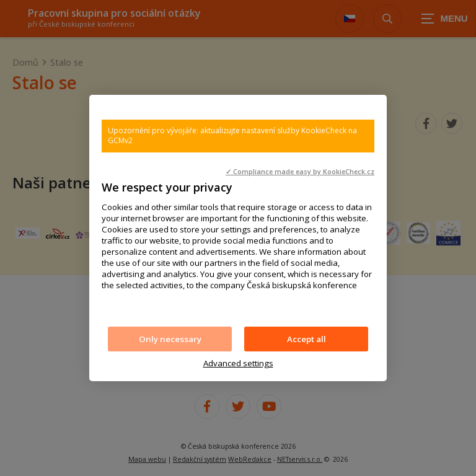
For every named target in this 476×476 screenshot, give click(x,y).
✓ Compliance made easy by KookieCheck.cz (300, 172)
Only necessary (170, 339)
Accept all (306, 339)
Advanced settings (238, 363)
